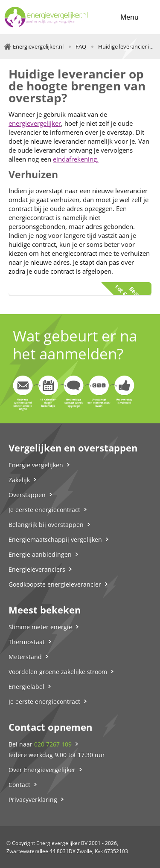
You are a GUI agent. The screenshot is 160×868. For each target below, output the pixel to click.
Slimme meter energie (40, 627)
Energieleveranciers (37, 569)
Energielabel (26, 687)
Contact (19, 785)
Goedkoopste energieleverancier (55, 584)
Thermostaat (27, 642)
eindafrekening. (76, 159)
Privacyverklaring (33, 800)
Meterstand (25, 657)
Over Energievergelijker (42, 770)
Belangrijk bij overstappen (46, 525)
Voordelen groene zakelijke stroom (58, 672)
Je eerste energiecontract (44, 510)
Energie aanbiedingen (40, 554)
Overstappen (27, 495)
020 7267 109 (53, 744)
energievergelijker (35, 123)
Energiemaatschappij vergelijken (55, 540)
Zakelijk (19, 480)
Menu (129, 17)
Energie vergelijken (36, 465)
